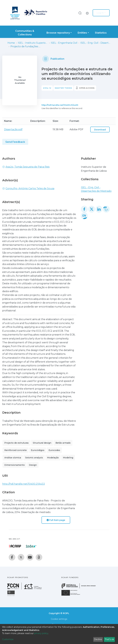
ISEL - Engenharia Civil (64, 43)
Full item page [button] (56, 520)
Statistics (101, 33)
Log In (100, 13)
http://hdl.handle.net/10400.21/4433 (60, 105)
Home (11, 43)
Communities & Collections (25, 33)
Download (100, 130)
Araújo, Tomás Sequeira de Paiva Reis (28, 167)
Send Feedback (15, 142)
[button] (88, 13)
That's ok (109, 639)
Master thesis (63, 88)
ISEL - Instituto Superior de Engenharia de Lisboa (33, 43)
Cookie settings (59, 619)
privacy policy (41, 633)
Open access (87, 88)
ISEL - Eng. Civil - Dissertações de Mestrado (95, 43)
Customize (8, 639)
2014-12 (47, 88)
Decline (98, 639)
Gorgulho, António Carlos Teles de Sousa (30, 188)
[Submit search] (80, 13)
